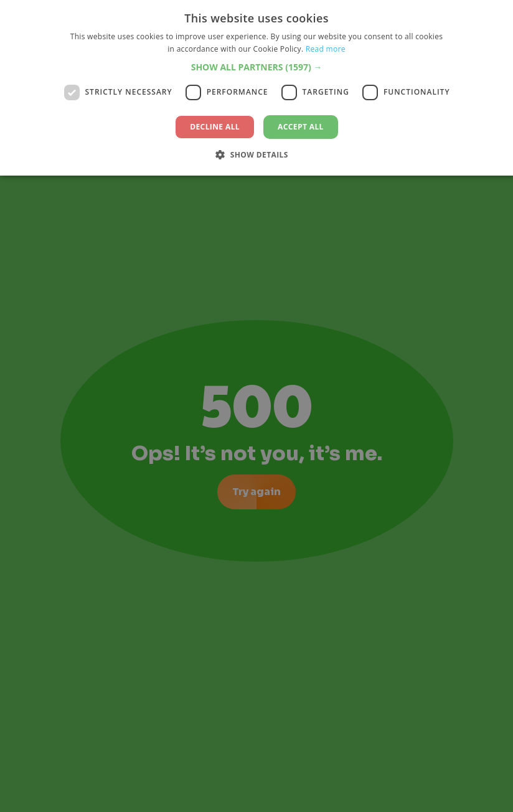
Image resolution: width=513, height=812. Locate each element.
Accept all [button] (301, 127)
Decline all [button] (215, 127)
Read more (326, 49)
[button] (257, 67)
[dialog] (256, 406)
